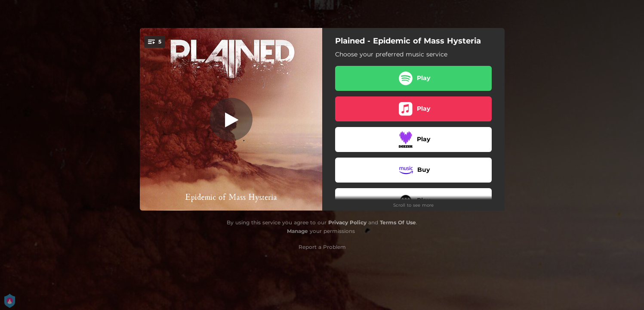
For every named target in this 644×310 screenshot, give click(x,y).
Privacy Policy (347, 222)
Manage (297, 231)
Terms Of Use (398, 222)
